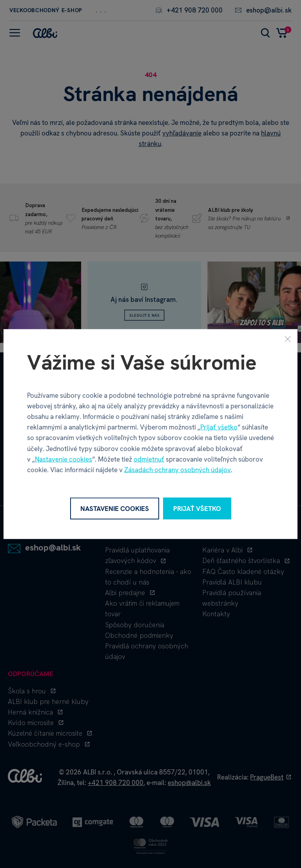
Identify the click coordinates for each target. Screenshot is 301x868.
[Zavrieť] (288, 339)
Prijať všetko (219, 427)
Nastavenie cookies (63, 459)
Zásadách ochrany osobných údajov (178, 470)
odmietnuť (149, 459)
